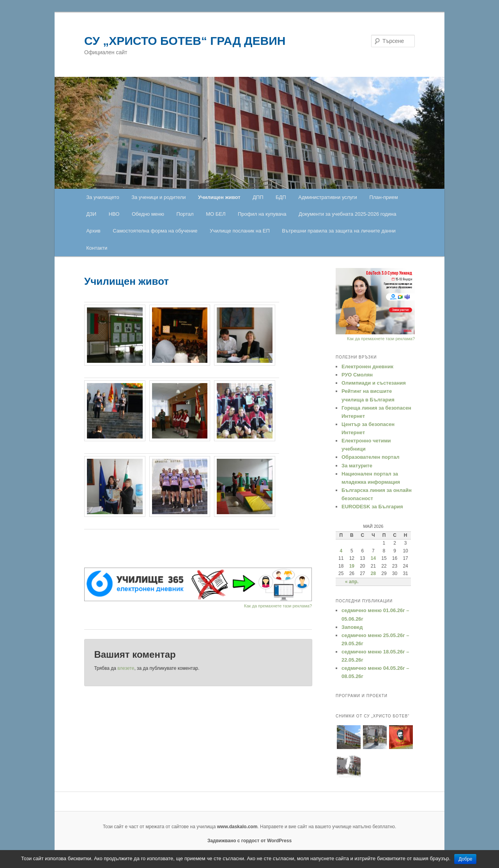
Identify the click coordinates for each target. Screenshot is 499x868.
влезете (126, 668)
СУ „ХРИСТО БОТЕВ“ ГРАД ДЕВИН (185, 41)
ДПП (258, 197)
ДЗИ (91, 214)
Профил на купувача (262, 214)
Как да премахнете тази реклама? (278, 606)
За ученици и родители (158, 197)
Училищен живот (219, 197)
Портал (185, 214)
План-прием (383, 197)
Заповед (352, 627)
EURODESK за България (372, 507)
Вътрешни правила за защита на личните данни (339, 231)
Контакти (97, 248)
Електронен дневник (367, 367)
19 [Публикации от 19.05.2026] (352, 566)
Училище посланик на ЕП (240, 231)
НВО (114, 214)
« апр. (352, 582)
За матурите (357, 466)
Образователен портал (370, 457)
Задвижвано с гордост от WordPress (249, 841)
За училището (103, 197)
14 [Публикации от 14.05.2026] (373, 558)
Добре (465, 859)
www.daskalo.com (237, 827)
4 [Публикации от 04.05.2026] (341, 551)
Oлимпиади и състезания (374, 383)
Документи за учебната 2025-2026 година (347, 214)
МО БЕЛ (216, 214)
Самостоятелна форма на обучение (155, 231)
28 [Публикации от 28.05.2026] (373, 573)
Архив (93, 231)
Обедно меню (148, 214)
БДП (281, 197)
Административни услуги (328, 197)
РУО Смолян (357, 375)
